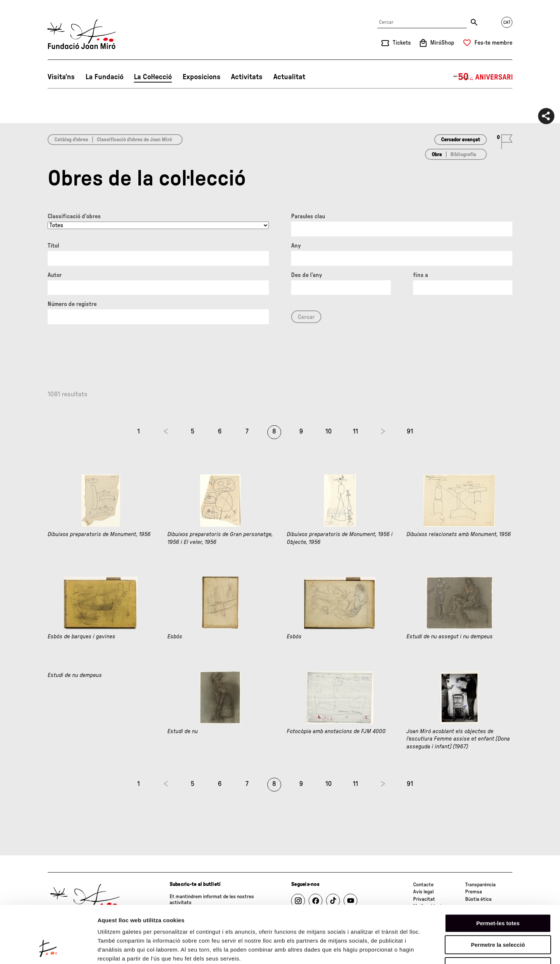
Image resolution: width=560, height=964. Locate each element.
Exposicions (202, 77)
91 (410, 432)
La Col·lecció (153, 77)
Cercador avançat (461, 140)
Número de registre (72, 304)
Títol (53, 246)
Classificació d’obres (74, 216)
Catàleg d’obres (71, 140)
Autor (55, 275)
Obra (437, 155)
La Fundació (104, 77)
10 (329, 432)
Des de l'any (307, 275)
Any (296, 246)
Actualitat (289, 77)
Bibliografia (463, 155)
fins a (421, 275)
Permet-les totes (498, 873)
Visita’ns (61, 77)
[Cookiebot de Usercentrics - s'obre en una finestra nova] (48, 950)
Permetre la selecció (498, 895)
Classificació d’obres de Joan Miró (134, 140)
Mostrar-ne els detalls (428, 949)
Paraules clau (308, 216)
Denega (498, 917)
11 (355, 432)
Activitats (247, 77)
